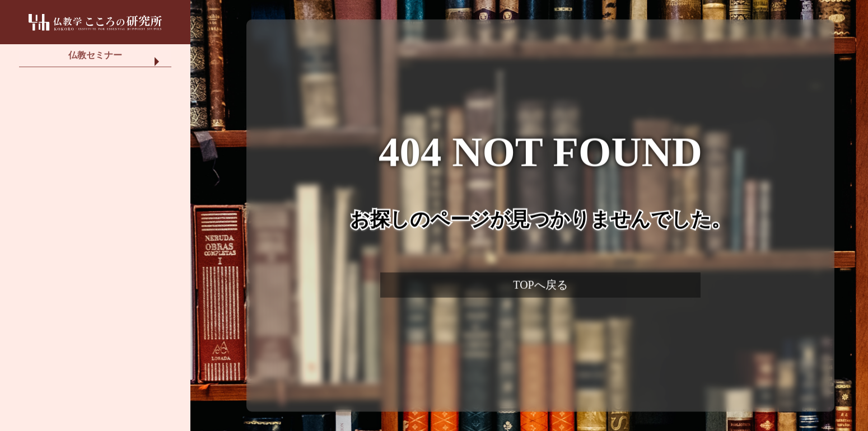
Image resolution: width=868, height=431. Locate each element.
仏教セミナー (95, 61)
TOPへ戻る (540, 285)
